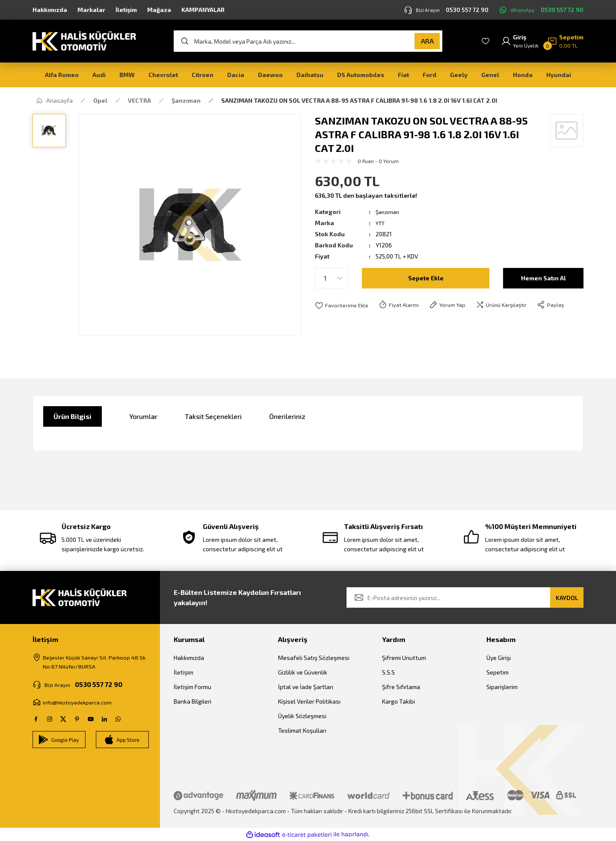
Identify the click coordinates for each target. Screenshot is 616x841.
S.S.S (388, 672)
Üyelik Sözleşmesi (302, 716)
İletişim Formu (192, 687)
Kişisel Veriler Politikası (309, 701)
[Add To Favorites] (343, 305)
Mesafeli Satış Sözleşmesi (314, 658)
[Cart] (565, 41)
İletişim (184, 672)
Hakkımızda (189, 658)
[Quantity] (332, 278)
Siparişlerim (502, 687)
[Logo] (84, 40)
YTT (381, 223)
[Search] (308, 41)
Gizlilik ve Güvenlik (303, 672)
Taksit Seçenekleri (213, 416)
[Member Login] (520, 41)
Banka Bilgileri (192, 701)
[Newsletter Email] (465, 597)
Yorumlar (143, 416)
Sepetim (498, 672)
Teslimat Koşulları (302, 730)
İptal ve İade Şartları (306, 687)
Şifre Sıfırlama (401, 687)
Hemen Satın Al (543, 278)
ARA (427, 41)
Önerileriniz (287, 416)
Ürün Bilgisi (73, 416)
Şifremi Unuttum (404, 658)
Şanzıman (389, 212)
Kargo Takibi (398, 701)
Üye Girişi (499, 658)
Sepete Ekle (426, 278)
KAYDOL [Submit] (567, 598)
